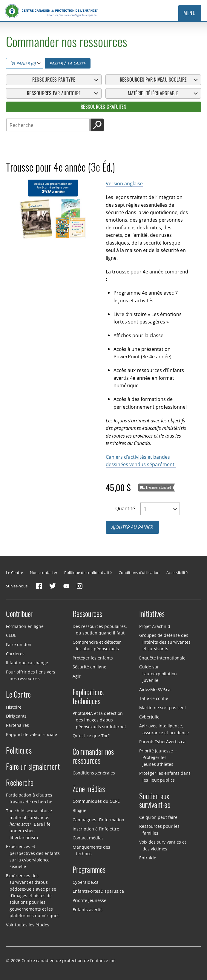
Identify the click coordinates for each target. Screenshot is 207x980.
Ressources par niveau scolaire (153, 80)
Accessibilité (177, 573)
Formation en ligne (25, 626)
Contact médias (88, 838)
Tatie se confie (154, 698)
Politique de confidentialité (88, 573)
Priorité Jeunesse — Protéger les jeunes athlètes (158, 757)
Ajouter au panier (132, 527)
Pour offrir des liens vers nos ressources (31, 675)
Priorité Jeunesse (89, 900)
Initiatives (152, 614)
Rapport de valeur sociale (32, 734)
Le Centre (14, 573)
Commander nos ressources (93, 756)
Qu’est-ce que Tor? (91, 736)
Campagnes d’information (98, 820)
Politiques (19, 751)
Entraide (148, 858)
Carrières (15, 653)
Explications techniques (88, 697)
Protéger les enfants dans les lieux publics (165, 776)
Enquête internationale (162, 658)
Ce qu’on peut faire (158, 817)
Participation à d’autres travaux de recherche (29, 798)
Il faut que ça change (27, 663)
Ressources (87, 614)
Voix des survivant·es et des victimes (163, 845)
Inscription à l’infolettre (96, 829)
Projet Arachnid (155, 626)
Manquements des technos (91, 850)
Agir (77, 676)
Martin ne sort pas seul (162, 708)
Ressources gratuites (103, 107)
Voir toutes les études (28, 924)
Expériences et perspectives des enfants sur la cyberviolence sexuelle (33, 856)
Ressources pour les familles (159, 829)
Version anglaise (124, 183)
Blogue (79, 810)
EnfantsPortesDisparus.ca (98, 891)
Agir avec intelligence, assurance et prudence (164, 729)
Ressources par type (54, 80)
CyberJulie (149, 717)
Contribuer (19, 614)
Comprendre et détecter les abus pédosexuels (97, 645)
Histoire (14, 707)
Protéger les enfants (93, 658)
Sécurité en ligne (89, 667)
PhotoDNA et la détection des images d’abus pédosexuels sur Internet (99, 720)
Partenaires (17, 725)
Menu (190, 13)
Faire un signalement (33, 767)
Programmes (89, 870)
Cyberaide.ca (86, 882)
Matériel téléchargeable (153, 93)
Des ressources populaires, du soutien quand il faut (100, 629)
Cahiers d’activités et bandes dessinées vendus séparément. (141, 461)
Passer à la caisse (68, 63)
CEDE (11, 635)
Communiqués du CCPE (96, 801)
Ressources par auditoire (54, 93)
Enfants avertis (88, 909)
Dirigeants (16, 716)
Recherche (20, 783)
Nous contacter (44, 573)
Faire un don (19, 644)
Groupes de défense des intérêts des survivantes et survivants (165, 642)
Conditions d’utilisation (139, 573)
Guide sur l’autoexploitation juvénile (158, 673)
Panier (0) (23, 63)
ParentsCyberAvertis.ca (162, 742)
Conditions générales (94, 773)
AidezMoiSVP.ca (155, 689)
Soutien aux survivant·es (155, 801)
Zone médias (89, 789)
